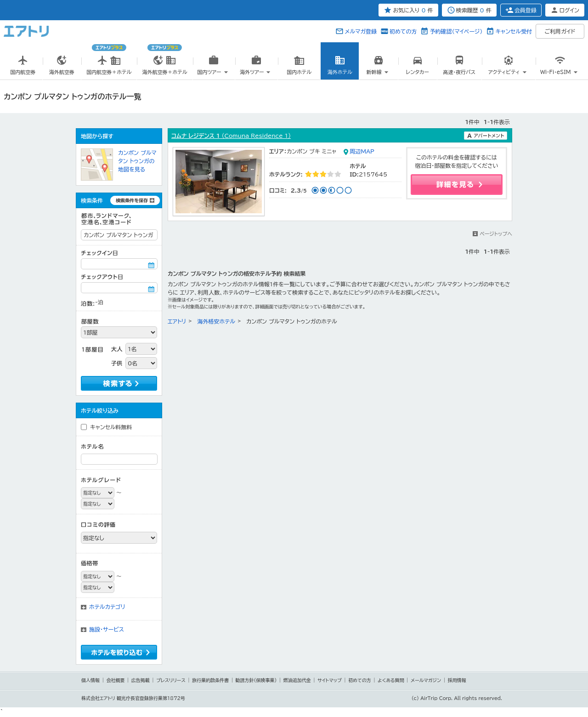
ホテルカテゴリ (107, 607)
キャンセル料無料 (111, 427)
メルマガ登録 (361, 31)
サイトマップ (330, 680)
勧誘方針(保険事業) (256, 680)
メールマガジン (426, 680)
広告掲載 (141, 680)
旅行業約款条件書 (210, 680)
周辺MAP (362, 151)
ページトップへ (496, 234)
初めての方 (403, 31)
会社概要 (115, 680)
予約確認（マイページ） (456, 31)
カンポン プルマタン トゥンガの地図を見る (137, 161)
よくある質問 (391, 680)
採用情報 (457, 680)
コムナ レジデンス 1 (231, 136)
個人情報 (90, 680)
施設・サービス (107, 629)
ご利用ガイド (560, 31)
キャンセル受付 (514, 31)
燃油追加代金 (297, 680)
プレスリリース (171, 680)
